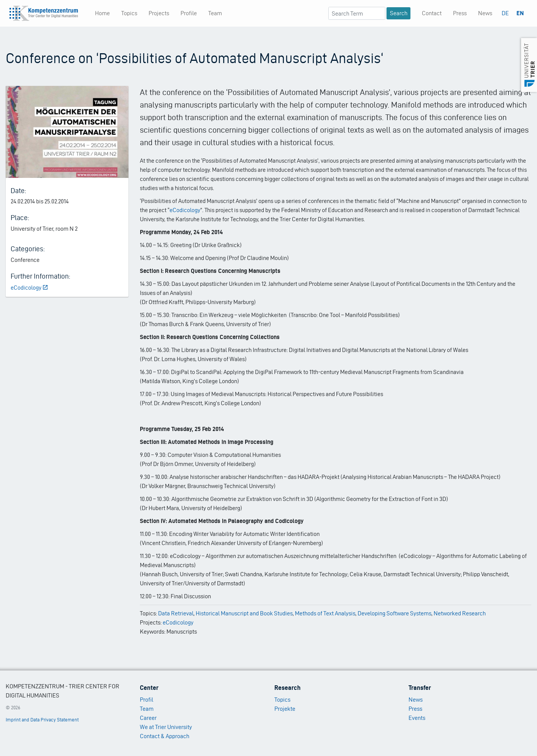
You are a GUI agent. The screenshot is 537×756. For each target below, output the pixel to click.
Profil (147, 700)
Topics (129, 13)
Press (460, 13)
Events (417, 718)
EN (520, 13)
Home (102, 13)
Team (215, 13)
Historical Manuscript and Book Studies (244, 613)
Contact (432, 13)
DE (505, 13)
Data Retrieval (176, 613)
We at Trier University (166, 727)
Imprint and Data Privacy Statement (42, 720)
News (485, 13)
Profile (189, 13)
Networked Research (460, 613)
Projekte (285, 709)
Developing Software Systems (394, 613)
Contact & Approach (165, 736)
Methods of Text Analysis (325, 613)
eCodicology (30, 288)
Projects (159, 13)
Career (148, 718)
